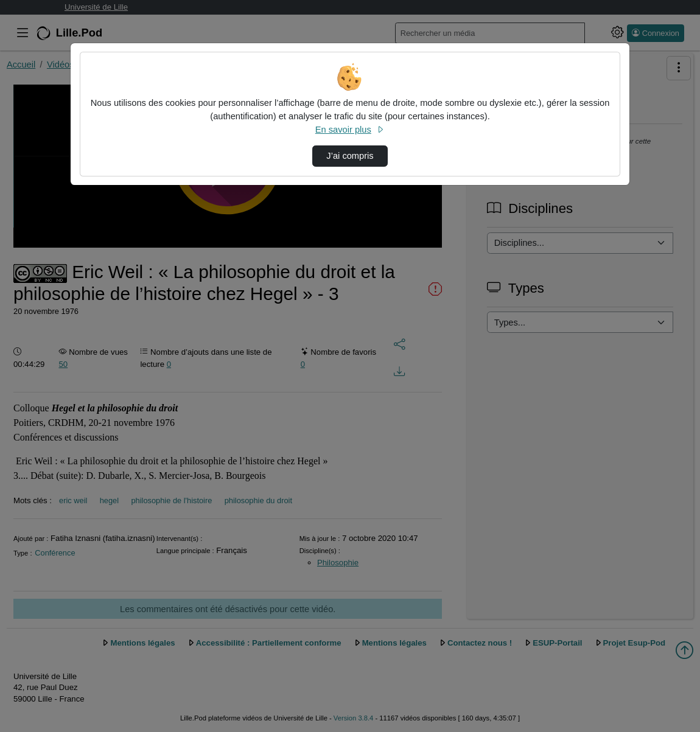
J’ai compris (350, 156)
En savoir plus (350, 130)
